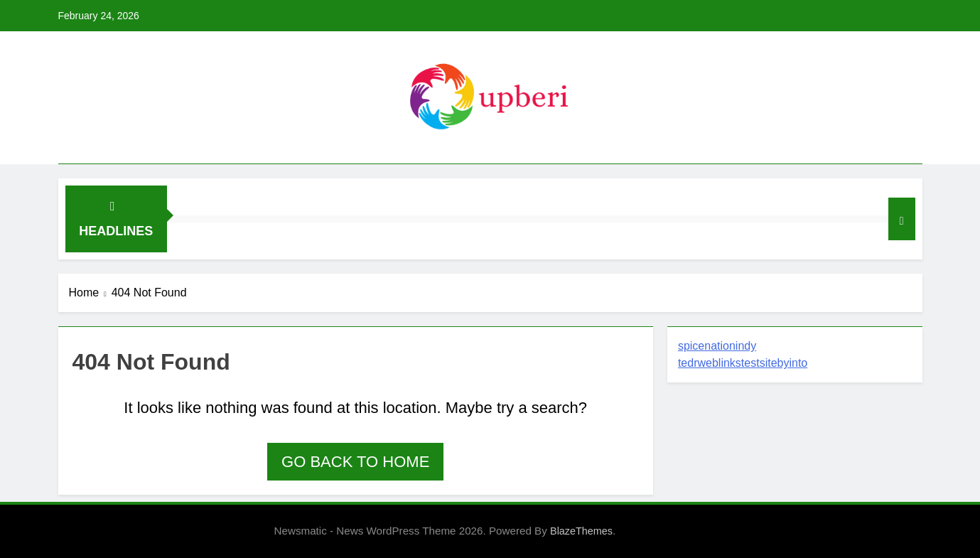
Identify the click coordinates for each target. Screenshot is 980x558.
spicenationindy (717, 346)
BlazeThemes (581, 531)
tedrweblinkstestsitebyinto (743, 363)
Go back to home (355, 462)
